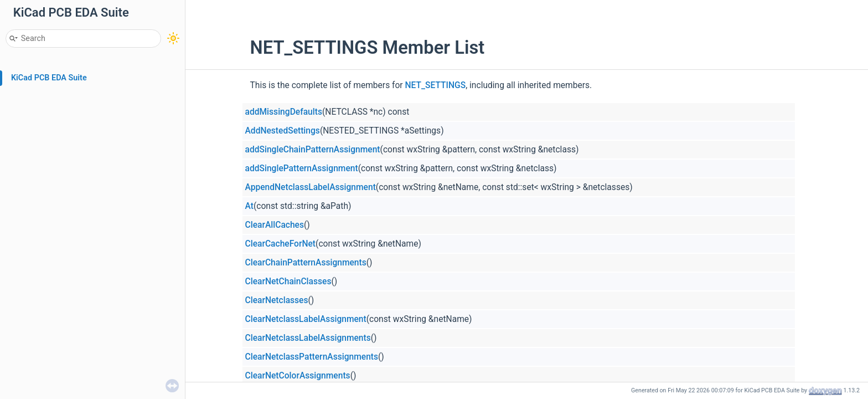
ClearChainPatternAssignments (306, 263)
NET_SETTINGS (436, 85)
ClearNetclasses (277, 300)
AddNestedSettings (283, 131)
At (249, 206)
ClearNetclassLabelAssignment (306, 319)
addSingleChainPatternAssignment (313, 150)
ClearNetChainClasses (288, 282)
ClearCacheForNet (281, 244)
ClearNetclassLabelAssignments (308, 338)
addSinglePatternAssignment (302, 168)
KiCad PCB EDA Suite (49, 78)
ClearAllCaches (275, 225)
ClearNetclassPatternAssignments (312, 357)
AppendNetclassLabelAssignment (311, 187)
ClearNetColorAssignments (298, 376)
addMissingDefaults (284, 112)
